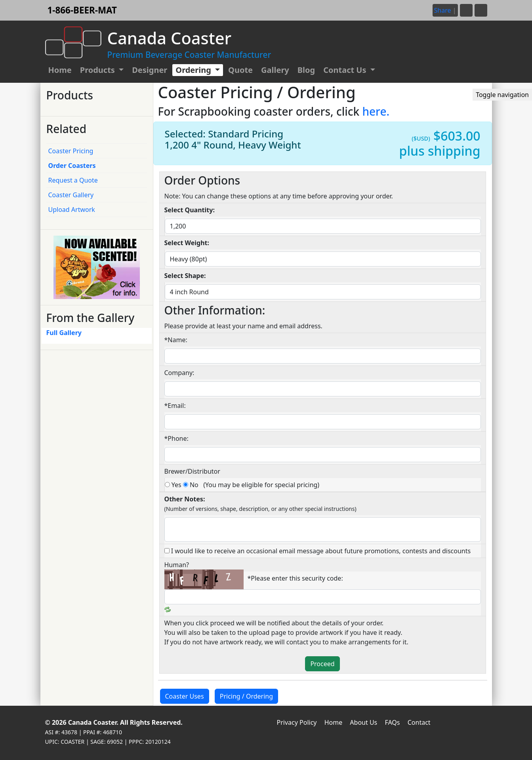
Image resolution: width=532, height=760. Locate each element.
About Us (363, 722)
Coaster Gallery (71, 195)
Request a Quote (73, 180)
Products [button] (98, 70)
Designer (150, 70)
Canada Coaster (92, 722)
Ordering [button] (194, 70)
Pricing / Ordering (246, 696)
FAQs (392, 722)
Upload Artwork (72, 210)
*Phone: (176, 438)
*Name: (176, 340)
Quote (240, 70)
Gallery (275, 70)
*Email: (175, 406)
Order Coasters (72, 166)
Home (60, 70)
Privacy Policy (297, 722)
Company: (179, 373)
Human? (177, 565)
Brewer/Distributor (192, 471)
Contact (419, 722)
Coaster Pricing (71, 151)
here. (376, 111)
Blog (306, 70)
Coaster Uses (185, 696)
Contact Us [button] (346, 70)
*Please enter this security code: (295, 578)
